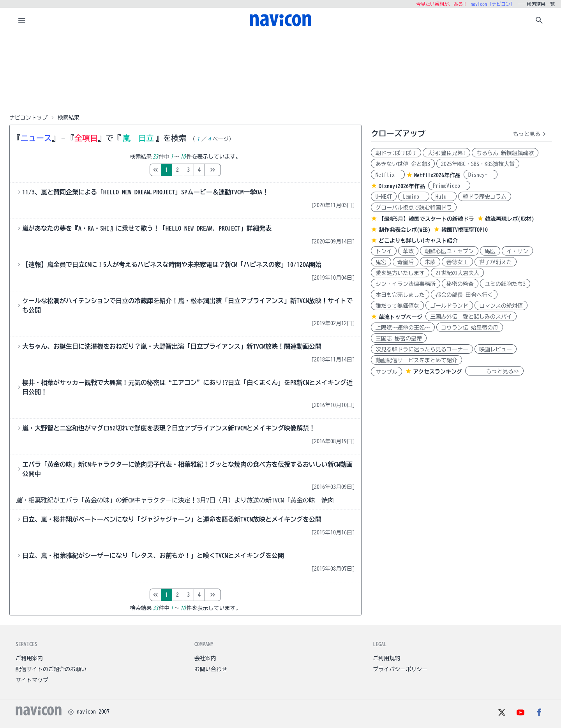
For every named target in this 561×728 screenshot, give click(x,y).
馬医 (490, 251)
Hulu (444, 197)
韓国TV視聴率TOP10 (465, 230)
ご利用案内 (29, 658)
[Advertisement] (280, 72)
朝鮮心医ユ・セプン (449, 251)
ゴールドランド (449, 306)
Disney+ (481, 175)
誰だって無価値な (397, 306)
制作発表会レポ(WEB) (405, 230)
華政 (408, 251)
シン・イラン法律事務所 (406, 284)
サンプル (386, 372)
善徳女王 (457, 262)
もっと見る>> (494, 371)
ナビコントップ (28, 118)
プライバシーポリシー (400, 669)
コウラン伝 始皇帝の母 (470, 328)
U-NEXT (384, 197)
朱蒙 (430, 262)
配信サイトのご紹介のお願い (51, 669)
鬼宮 (381, 262)
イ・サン (517, 251)
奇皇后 (406, 262)
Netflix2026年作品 (437, 175)
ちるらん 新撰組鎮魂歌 (505, 153)
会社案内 (205, 658)
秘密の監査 (460, 284)
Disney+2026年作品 (402, 186)
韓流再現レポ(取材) (510, 219)
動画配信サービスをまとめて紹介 (416, 360)
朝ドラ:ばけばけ (396, 153)
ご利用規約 (386, 658)
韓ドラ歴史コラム (485, 197)
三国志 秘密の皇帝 (399, 338)
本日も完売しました (400, 295)
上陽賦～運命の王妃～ (403, 328)
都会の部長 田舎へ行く (464, 295)
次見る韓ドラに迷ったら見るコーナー (422, 349)
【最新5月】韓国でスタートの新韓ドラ (426, 219)
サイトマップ (32, 680)
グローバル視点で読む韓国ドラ (414, 208)
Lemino (414, 197)
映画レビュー (496, 349)
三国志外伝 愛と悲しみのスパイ (471, 317)
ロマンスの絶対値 (501, 306)
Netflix (388, 175)
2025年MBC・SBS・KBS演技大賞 (478, 164)
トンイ (384, 251)
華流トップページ (400, 317)
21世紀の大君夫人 (457, 273)
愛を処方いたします (400, 273)
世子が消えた (496, 262)
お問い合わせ (211, 669)
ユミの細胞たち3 (505, 284)
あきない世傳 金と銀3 (403, 164)
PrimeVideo (449, 186)
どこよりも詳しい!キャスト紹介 (418, 241)
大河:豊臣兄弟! (446, 153)
